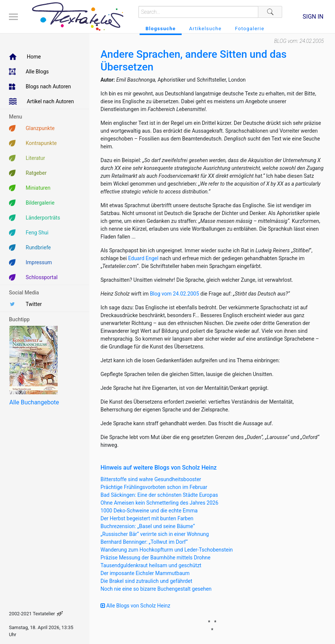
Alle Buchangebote (34, 402)
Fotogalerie (250, 29)
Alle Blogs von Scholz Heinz (135, 606)
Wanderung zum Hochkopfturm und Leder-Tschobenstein (167, 550)
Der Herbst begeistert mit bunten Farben (147, 518)
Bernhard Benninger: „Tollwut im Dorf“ (144, 542)
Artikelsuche (205, 29)
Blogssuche (161, 29)
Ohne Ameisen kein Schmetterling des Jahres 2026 (159, 503)
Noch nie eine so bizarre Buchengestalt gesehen (156, 589)
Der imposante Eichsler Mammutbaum (145, 573)
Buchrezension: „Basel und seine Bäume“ (148, 526)
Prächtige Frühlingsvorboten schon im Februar (154, 487)
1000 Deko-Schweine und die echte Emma (149, 511)
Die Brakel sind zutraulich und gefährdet (146, 581)
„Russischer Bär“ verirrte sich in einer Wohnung (155, 534)
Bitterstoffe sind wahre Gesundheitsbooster (151, 479)
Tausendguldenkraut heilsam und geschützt (151, 565)
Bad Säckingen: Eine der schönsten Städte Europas (159, 495)
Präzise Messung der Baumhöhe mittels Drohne (155, 558)
